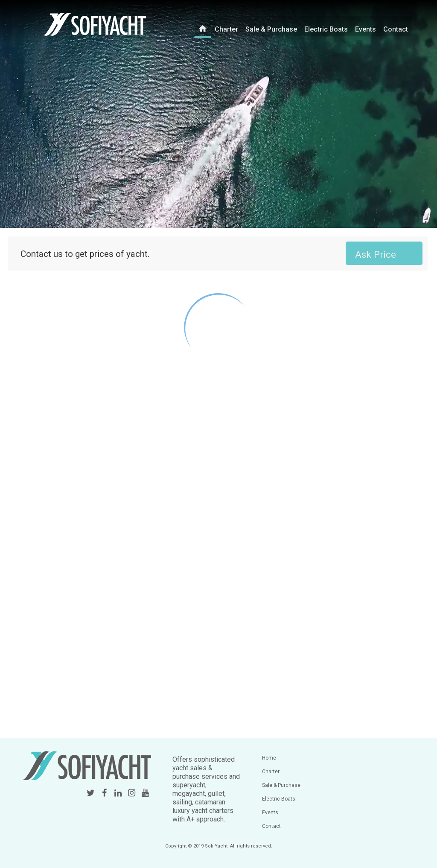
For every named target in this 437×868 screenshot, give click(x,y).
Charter (228, 26)
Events (367, 26)
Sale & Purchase (273, 26)
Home (269, 758)
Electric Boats (328, 26)
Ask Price (376, 254)
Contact (397, 26)
